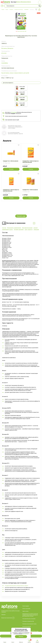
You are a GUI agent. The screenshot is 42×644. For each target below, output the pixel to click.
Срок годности (28, 217)
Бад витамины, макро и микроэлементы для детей (15, 73)
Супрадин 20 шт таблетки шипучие (31, 187)
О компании (25, 617)
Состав (4, 216)
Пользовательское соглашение (29, 607)
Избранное (21, 642)
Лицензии (3, 602)
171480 (21, 31)
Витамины (4, 48)
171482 (25, 31)
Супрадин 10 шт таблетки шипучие (11, 158)
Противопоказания (27, 216)
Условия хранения (19, 217)
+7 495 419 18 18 (22, 626)
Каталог (13, 642)
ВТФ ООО (4, 53)
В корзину (11, 169)
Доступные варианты (8, 83)
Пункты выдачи (26, 594)
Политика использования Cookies (29, 612)
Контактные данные (27, 614)
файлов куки (25, 634)
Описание (36, 217)
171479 (19, 31)
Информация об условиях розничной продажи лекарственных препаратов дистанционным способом (30, 603)
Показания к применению (14, 216)
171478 (17, 31)
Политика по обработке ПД (28, 609)
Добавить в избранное (36, 10)
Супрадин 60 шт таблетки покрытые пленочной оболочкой (31, 158)
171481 (23, 31)
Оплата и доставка (26, 596)
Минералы (10, 48)
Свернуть (21, 211)
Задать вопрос (25, 599)
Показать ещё (21, 204)
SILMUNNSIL (5, 63)
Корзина (29, 642)
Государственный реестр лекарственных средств (16, 573)
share (39, 10)
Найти (40, 6)
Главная (5, 642)
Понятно (21, 637)
